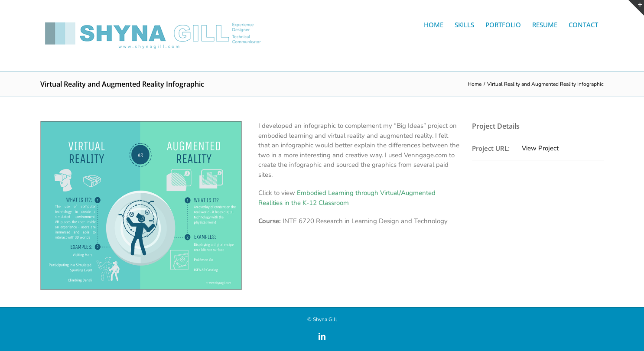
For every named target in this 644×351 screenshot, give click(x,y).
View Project (540, 148)
